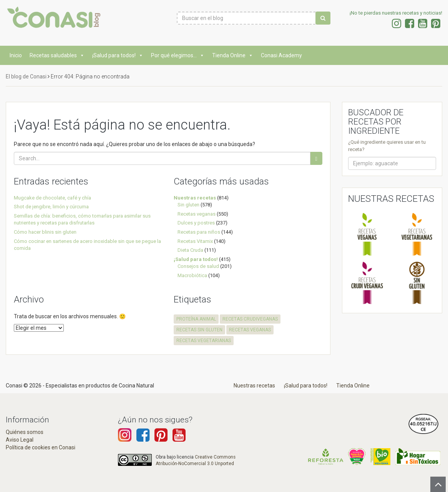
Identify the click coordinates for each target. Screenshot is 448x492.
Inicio (16, 55)
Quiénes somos (25, 432)
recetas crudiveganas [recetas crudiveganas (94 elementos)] (250, 319)
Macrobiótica (192, 275)
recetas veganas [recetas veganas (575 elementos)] (250, 330)
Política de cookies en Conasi (41, 447)
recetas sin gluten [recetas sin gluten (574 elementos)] (199, 330)
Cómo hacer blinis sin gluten (45, 232)
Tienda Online (233, 55)
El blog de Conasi (26, 76)
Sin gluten (188, 205)
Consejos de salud (198, 266)
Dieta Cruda (190, 250)
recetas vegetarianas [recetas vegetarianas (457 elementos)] (204, 341)
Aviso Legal (20, 440)
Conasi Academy (281, 55)
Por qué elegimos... (178, 55)
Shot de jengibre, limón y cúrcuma (51, 207)
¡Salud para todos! (118, 55)
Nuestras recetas (195, 198)
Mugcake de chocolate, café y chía (52, 198)
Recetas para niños (199, 232)
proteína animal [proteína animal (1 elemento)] (196, 319)
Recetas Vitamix (195, 241)
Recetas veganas (197, 214)
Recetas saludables (57, 55)
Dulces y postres (196, 223)
